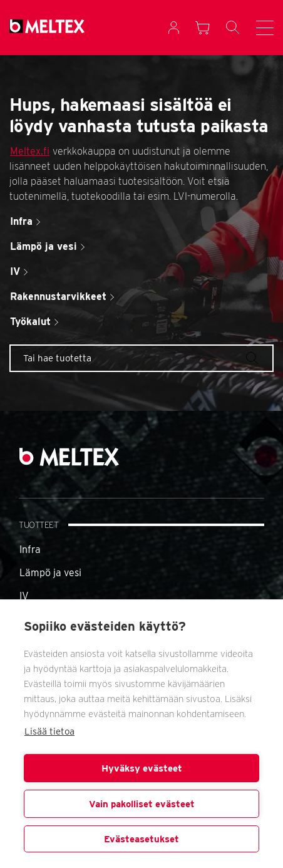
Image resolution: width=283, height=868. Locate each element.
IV (24, 596)
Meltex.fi (30, 151)
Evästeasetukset (141, 839)
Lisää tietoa (49, 731)
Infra (30, 550)
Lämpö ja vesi (50, 573)
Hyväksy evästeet (142, 768)
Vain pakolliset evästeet (142, 804)
